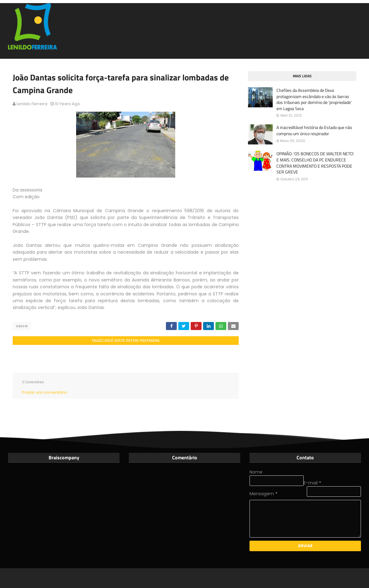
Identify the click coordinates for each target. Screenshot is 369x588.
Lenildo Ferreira (32, 104)
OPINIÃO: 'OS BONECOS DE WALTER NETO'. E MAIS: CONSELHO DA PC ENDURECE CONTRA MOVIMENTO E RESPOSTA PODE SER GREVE (315, 163)
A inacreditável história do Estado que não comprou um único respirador (314, 130)
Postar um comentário (45, 392)
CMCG (22, 326)
